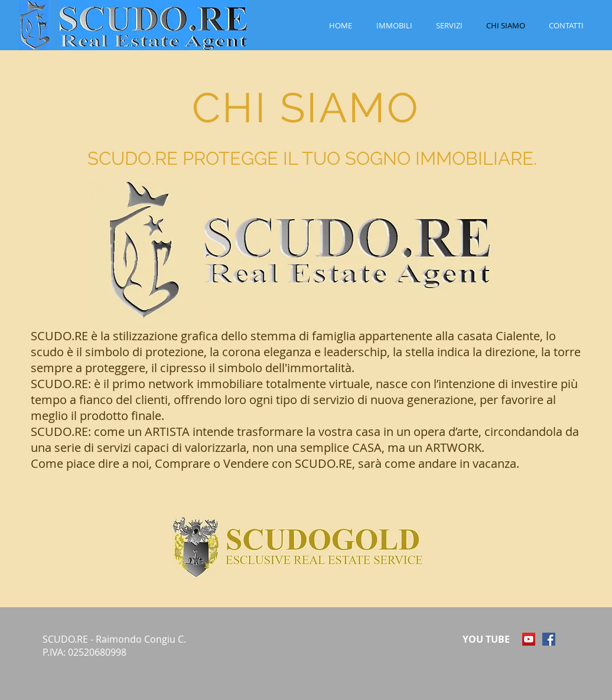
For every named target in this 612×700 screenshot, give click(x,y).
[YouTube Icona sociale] (529, 639)
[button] (394, 26)
